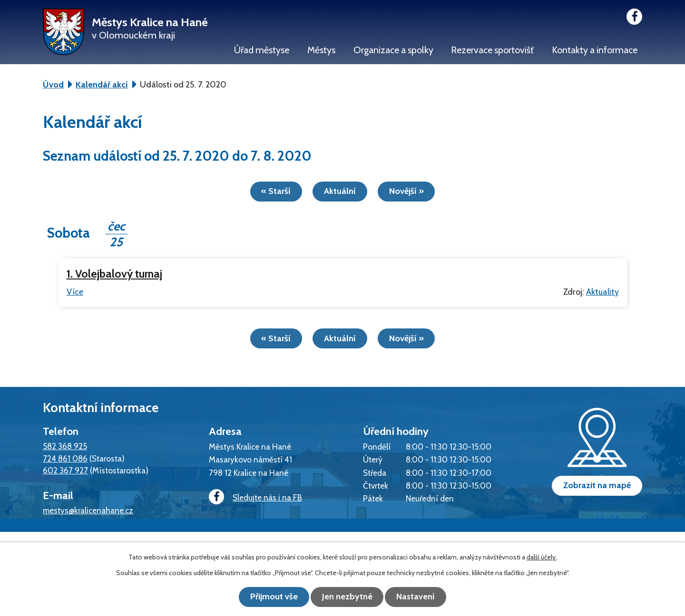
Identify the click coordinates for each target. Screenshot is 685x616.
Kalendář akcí (102, 85)
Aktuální (340, 191)
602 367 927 (65, 470)
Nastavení (419, 597)
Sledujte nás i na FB (254, 496)
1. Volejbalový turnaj (114, 274)
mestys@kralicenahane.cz (88, 510)
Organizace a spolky (393, 50)
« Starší (273, 191)
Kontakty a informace (595, 50)
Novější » (409, 191)
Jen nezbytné (347, 597)
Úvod (53, 85)
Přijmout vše (271, 597)
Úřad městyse (262, 50)
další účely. (542, 558)
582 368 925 (65, 446)
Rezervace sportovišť (492, 50)
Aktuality (602, 291)
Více (75, 291)
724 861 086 (65, 457)
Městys (321, 50)
